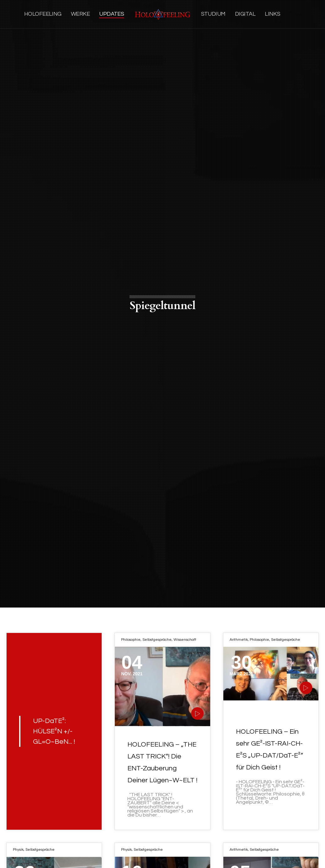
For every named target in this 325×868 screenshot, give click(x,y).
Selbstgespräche (157, 640)
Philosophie (131, 640)
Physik (18, 850)
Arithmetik (239, 640)
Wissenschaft (185, 640)
